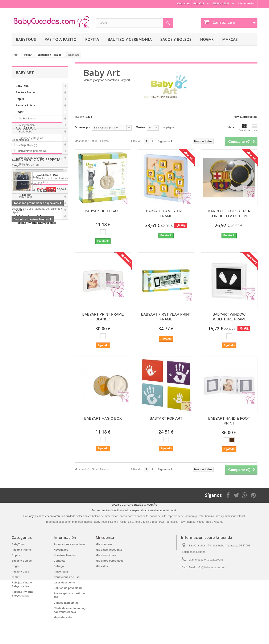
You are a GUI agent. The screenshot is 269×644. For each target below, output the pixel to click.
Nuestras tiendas (35, 356)
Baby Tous (100, 522)
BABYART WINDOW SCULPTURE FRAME (229, 317)
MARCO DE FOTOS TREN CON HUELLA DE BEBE (229, 214)
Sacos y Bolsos (176, 39)
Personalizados (28, 190)
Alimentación (26, 125)
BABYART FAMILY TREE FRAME (166, 214)
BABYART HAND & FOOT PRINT (229, 421)
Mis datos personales (109, 561)
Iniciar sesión (247, 3)
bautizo (210, 516)
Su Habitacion (27, 118)
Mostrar (141, 127)
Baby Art (24, 164)
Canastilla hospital (66, 603)
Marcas (230, 39)
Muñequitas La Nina (31, 158)
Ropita (92, 39)
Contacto (183, 3)
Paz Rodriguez (168, 522)
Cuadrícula (244, 128)
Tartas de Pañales (30, 184)
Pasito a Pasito (61, 39)
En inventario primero (32, 262)
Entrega (59, 566)
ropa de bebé (176, 516)
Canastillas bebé (29, 177)
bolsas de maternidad (105, 516)
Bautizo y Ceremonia (130, 39)
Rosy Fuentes (187, 522)
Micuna (218, 522)
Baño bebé (25, 132)
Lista (255, 128)
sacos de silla (158, 516)
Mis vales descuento (109, 550)
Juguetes (24, 145)
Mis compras (104, 544)
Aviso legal (61, 572)
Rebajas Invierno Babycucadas (36, 223)
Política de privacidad (68, 588)
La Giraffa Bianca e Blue (143, 522)
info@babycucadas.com (212, 567)
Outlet (20, 210)
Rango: (16, 276)
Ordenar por (82, 127)
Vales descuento (64, 583)
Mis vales (102, 566)
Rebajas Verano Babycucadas (35, 216)
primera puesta (194, 516)
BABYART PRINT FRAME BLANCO (103, 317)
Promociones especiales (41, 298)
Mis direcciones (106, 555)
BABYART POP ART (166, 419)
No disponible (27, 256)
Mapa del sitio (63, 617)
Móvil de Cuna (27, 171)
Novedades (61, 550)
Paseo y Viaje (24, 203)
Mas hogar (25, 197)
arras (219, 516)
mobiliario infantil (235, 516)
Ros (208, 522)
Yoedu (201, 522)
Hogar (207, 39)
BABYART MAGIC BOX (103, 419)
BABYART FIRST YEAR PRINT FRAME (166, 317)
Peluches (24, 151)
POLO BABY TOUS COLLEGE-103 (50, 311)
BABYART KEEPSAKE (103, 211)
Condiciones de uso (67, 577)
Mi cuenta (105, 537)
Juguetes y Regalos (31, 138)
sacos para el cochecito (134, 516)
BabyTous (26, 39)
